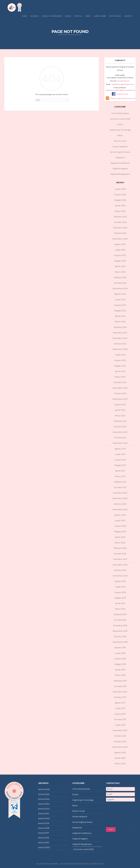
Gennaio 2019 (120, 620)
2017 (47, 833)
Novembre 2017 (120, 692)
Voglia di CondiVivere (120, 163)
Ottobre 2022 (120, 394)
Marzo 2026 (120, 211)
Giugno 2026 (120, 195)
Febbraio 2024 (120, 327)
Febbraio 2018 (120, 681)
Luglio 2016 (120, 725)
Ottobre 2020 (120, 504)
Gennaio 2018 (120, 686)
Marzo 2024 (120, 322)
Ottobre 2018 (120, 637)
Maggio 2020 (120, 532)
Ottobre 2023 (120, 344)
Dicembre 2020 (120, 493)
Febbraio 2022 (120, 421)
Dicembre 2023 (120, 333)
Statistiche (120, 158)
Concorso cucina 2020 (120, 119)
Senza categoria (120, 147)
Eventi (88, 16)
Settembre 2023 (120, 349)
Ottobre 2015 (120, 736)
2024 (47, 799)
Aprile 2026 (120, 206)
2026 (47, 789)
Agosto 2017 (120, 703)
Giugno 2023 (120, 360)
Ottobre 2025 (120, 233)
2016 (47, 838)
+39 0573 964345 (123, 81)
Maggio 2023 (120, 366)
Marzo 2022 (120, 416)
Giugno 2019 (120, 592)
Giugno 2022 (120, 405)
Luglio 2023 (120, 355)
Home (25, 16)
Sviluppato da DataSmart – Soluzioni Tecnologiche (59, 864)
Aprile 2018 (120, 670)
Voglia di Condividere (52, 16)
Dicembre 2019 (120, 559)
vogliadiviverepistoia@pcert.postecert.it (120, 90)
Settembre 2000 (120, 747)
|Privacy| (86, 864)
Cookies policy (97, 864)
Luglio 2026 (120, 189)
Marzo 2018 (120, 675)
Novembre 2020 (120, 498)
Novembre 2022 (120, 388)
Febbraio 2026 (120, 217)
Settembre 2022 (120, 399)
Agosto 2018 (120, 648)
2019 (47, 823)
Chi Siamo (34, 16)
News (120, 135)
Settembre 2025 (120, 239)
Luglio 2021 (120, 454)
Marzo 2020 (120, 543)
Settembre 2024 (120, 289)
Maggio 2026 (120, 200)
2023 (47, 804)
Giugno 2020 (120, 526)
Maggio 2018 (120, 664)
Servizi (68, 16)
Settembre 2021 (120, 443)
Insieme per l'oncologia (120, 130)
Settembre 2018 (120, 642)
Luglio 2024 (120, 300)
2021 (47, 814)
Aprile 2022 (120, 410)
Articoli (78, 16)
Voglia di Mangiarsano (120, 174)
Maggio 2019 (120, 598)
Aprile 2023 (120, 371)
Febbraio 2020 (120, 548)
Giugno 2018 (120, 659)
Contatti (128, 16)
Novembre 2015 (120, 730)
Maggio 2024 (120, 311)
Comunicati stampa (120, 113)
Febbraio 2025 (120, 278)
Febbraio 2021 (120, 482)
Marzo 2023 (120, 377)
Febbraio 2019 (120, 614)
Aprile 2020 (120, 537)
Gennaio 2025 (120, 283)
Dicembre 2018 (120, 626)
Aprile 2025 (120, 266)
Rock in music (120, 141)
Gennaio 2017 (120, 719)
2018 (47, 828)
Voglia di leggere (120, 169)
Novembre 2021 (120, 432)
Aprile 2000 (120, 758)
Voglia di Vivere (122, 94)
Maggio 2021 (120, 465)
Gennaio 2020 (120, 554)
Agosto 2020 (120, 515)
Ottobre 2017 (120, 697)
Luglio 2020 (120, 521)
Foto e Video (115, 16)
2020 (47, 819)
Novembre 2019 (120, 565)
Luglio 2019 (120, 587)
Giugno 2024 (120, 305)
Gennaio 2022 (120, 427)
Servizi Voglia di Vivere (120, 152)
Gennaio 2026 (120, 222)
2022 (47, 809)
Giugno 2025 (120, 255)
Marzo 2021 (120, 476)
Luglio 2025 (120, 250)
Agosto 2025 (120, 244)
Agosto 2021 (120, 449)
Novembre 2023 (120, 338)
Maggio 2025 (120, 261)
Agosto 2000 (120, 753)
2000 (47, 848)
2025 (47, 794)
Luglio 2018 (120, 653)
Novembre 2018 (120, 631)
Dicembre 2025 (120, 228)
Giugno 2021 (120, 460)
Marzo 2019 (120, 609)
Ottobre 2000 (120, 742)
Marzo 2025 (120, 272)
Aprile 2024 (120, 316)
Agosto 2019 (120, 581)
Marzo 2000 (120, 764)
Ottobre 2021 (120, 438)
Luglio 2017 (120, 708)
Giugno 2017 (120, 714)
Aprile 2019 (120, 603)
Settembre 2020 (120, 510)
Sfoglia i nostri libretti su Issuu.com (123, 98)
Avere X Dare (100, 16)
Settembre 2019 (120, 576)
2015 (47, 843)
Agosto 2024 (120, 294)
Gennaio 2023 (120, 382)
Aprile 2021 (120, 471)
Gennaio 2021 (120, 487)
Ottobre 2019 (120, 570)
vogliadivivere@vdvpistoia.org (122, 84)
